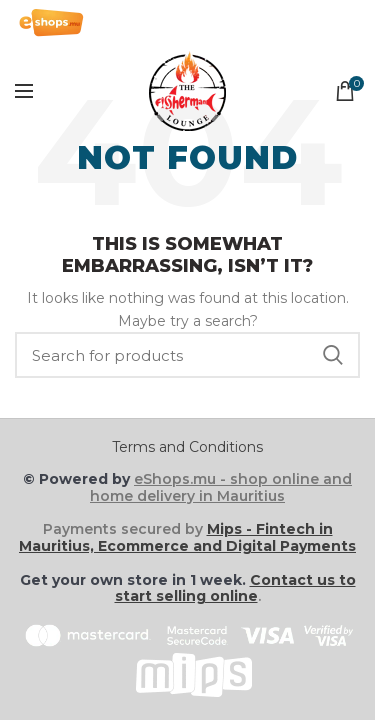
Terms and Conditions (187, 447)
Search (333, 355)
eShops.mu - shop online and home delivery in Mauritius (221, 487)
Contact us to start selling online (235, 588)
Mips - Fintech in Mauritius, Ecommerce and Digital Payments (187, 537)
